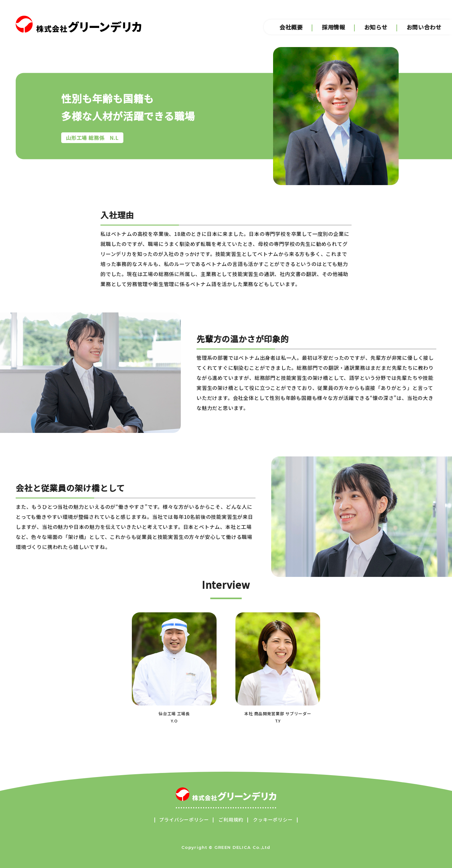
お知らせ (376, 28)
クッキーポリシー (273, 820)
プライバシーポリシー (184, 820)
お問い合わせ (425, 28)
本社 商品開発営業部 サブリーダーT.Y (278, 668)
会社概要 (291, 28)
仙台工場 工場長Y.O (174, 668)
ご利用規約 (231, 820)
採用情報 (334, 28)
